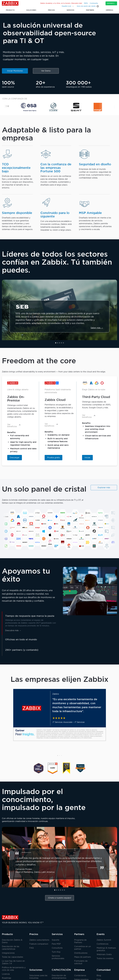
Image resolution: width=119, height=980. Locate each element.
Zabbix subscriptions (39, 940)
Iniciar (87, 458)
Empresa (79, 970)
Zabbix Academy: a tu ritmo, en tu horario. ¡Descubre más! (61, 3)
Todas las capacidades (13, 957)
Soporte (55, 940)
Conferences (103, 944)
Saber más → (97, 328)
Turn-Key (56, 952)
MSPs (86, 3)
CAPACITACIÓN (61, 970)
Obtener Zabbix (112, 3)
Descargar (15, 458)
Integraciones (8, 953)
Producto (7, 934)
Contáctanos (80, 976)
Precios (34, 934)
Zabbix (10, 3)
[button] (56, 343)
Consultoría (57, 948)
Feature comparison (39, 944)
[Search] (58, 6)
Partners (79, 934)
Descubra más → (13, 631)
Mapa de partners (83, 957)
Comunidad (104, 970)
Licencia (6, 974)
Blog (99, 976)
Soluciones (36, 970)
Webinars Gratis (104, 955)
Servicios (57, 934)
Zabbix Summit (104, 940)
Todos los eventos (105, 959)
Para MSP (56, 944)
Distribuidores (81, 953)
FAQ (32, 948)
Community (94, 3)
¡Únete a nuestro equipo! (60, 898)
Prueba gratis (53, 458)
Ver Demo (46, 71)
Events (101, 934)
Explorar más (104, 488)
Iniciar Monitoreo (15, 71)
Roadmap (7, 978)
